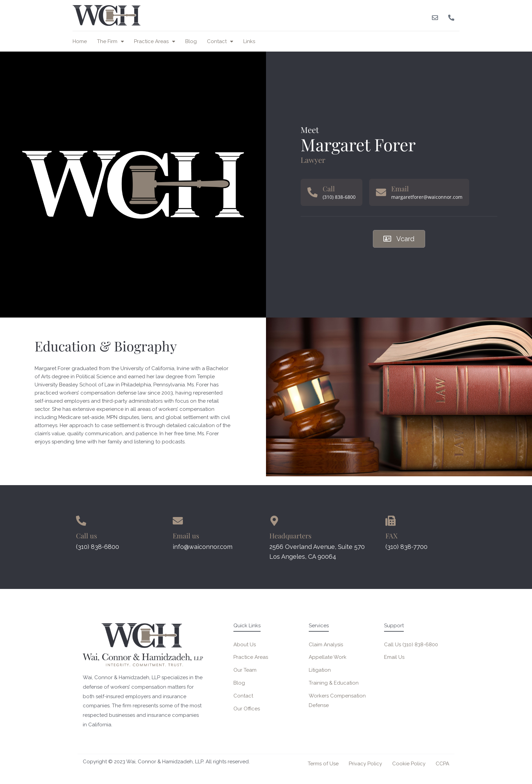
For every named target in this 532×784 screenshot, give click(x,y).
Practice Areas (155, 42)
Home (80, 41)
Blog (191, 41)
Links (249, 41)
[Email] (381, 192)
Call (329, 188)
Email (400, 188)
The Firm (110, 42)
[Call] (312, 192)
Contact (220, 42)
